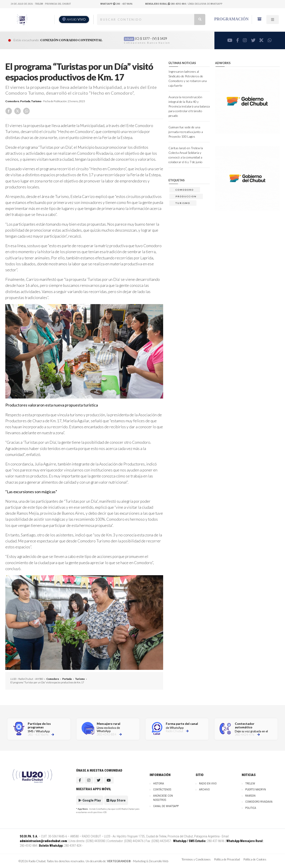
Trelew (250, 783)
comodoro (185, 190)
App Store (116, 800)
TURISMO (183, 203)
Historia (159, 783)
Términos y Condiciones (196, 859)
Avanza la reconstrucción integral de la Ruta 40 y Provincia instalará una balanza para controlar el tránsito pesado (189, 106)
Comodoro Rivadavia (259, 802)
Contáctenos (162, 789)
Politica (251, 808)
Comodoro (12, 101)
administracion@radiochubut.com (43, 841)
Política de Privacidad (227, 859)
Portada (25, 101)
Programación (231, 19)
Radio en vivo (208, 783)
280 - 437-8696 (116, 4)
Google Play (90, 800)
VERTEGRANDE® (119, 861)
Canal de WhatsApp (166, 806)
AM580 (76, 19)
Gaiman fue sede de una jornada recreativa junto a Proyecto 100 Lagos (186, 132)
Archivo (204, 789)
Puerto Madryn (256, 789)
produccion (186, 196)
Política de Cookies (255, 859)
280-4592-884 (166, 4)
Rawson (250, 796)
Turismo (36, 101)
